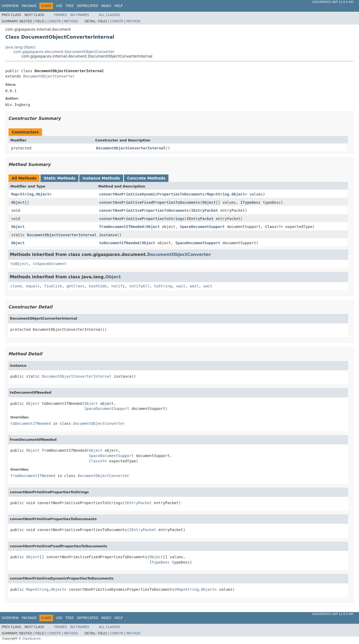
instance (108, 235)
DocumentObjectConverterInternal (131, 148)
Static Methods (59, 178)
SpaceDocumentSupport (202, 227)
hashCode (98, 286)
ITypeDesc (250, 202)
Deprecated (88, 6)
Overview (10, 6)
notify (118, 286)
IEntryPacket (205, 210)
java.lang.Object (20, 47)
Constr (54, 21)
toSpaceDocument (49, 264)
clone (16, 286)
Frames (61, 15)
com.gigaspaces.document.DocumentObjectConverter (64, 52)
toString (163, 286)
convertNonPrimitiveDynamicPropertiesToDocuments (152, 194)
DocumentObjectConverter (49, 76)
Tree (70, 6)
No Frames (80, 15)
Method (71, 21)
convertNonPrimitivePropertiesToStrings (142, 219)
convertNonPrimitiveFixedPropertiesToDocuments (149, 202)
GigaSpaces (31, 638)
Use (59, 6)
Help (119, 6)
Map (15, 194)
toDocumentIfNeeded (119, 243)
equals (33, 286)
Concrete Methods (146, 178)
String (27, 194)
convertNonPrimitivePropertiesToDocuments (144, 210)
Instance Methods (101, 178)
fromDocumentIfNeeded (121, 227)
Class (271, 227)
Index (106, 6)
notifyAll (139, 286)
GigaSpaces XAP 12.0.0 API (333, 2)
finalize (53, 286)
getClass (75, 286)
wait (181, 286)
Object (43, 194)
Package (29, 6)
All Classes (110, 15)
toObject (19, 264)
